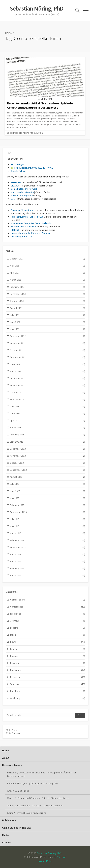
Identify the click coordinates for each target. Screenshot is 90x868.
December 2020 (47, 449)
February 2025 (47, 287)
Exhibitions (48, 614)
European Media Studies (23, 210)
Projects (48, 663)
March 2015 (47, 576)
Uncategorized (48, 691)
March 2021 (47, 428)
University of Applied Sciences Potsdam (31, 233)
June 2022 (47, 364)
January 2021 (47, 442)
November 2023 (47, 294)
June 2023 (47, 322)
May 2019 (47, 526)
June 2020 (47, 491)
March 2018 (47, 554)
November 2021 (47, 385)
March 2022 (47, 371)
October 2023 (47, 301)
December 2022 (47, 336)
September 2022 (47, 357)
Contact (7, 842)
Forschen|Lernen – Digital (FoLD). (27, 217)
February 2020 (47, 505)
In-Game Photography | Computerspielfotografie (32, 783)
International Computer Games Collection (32, 223)
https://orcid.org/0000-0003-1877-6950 (32, 168)
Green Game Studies (18, 791)
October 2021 (47, 393)
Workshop (48, 698)
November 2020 (47, 456)
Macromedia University (22, 192)
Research (48, 677)
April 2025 (47, 273)
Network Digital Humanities (24, 227)
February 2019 (47, 540)
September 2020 (47, 470)
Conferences (16, 133)
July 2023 (47, 315)
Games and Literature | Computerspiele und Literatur (35, 805)
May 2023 (47, 329)
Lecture (48, 628)
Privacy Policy (45, 861)
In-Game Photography (22, 195)
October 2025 (47, 259)
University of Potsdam (22, 236)
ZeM (13, 199)
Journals (48, 621)
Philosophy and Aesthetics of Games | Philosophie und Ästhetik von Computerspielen (42, 774)
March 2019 (47, 533)
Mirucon (62, 857)
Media (48, 635)
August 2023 (47, 308)
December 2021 (47, 378)
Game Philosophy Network (24, 189)
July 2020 (47, 484)
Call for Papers (48, 600)
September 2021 (47, 400)
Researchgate (18, 164)
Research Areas (11, 765)
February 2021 (47, 435)
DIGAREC (15, 186)
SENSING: (15, 230)
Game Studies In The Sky (17, 828)
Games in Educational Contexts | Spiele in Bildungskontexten (39, 798)
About (6, 758)
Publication (37, 133)
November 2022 (47, 343)
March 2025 (47, 280)
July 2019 (47, 519)
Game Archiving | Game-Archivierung (27, 813)
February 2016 (47, 569)
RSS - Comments (14, 733)
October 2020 (47, 463)
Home (8, 33)
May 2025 (47, 266)
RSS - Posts (12, 730)
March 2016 (47, 561)
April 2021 (47, 421)
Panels (48, 649)
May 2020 (47, 498)
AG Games (16, 182)
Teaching (48, 684)
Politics (48, 656)
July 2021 (47, 407)
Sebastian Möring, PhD (49, 853)
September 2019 (47, 512)
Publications (9, 820)
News (27, 133)
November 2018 (47, 547)
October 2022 (47, 350)
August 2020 (47, 477)
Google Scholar (19, 171)
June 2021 (47, 414)
